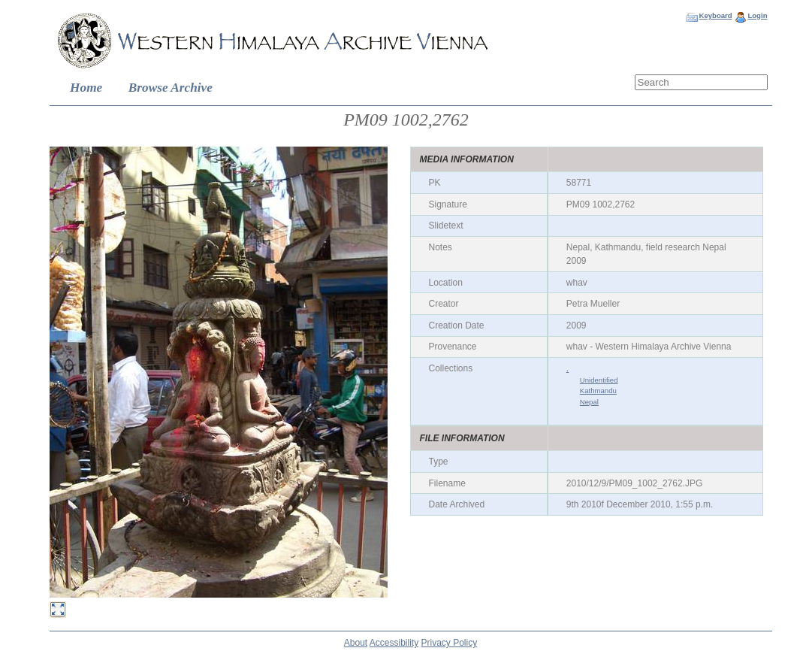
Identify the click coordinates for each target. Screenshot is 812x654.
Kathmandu (598, 391)
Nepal (589, 402)
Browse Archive (171, 88)
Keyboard (715, 15)
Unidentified (599, 380)
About (356, 643)
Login (757, 15)
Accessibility (394, 643)
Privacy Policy (450, 643)
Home (86, 88)
